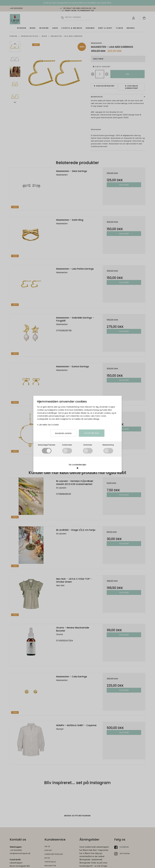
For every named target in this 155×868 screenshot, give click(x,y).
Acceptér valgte (63, 433)
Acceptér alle (92, 433)
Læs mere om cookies (48, 425)
